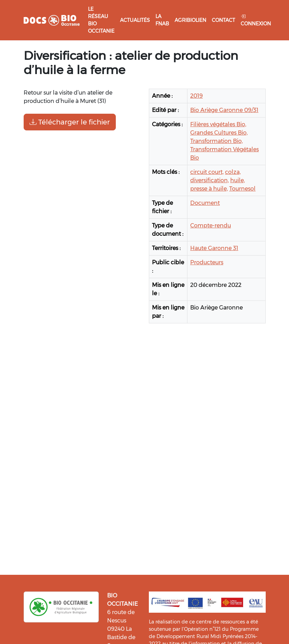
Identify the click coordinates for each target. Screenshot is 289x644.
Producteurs (207, 262)
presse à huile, (209, 189)
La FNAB (162, 20)
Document (205, 203)
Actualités (135, 20)
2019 (196, 96)
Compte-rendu (211, 226)
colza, (233, 172)
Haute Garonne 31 (214, 248)
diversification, (210, 180)
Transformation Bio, (216, 141)
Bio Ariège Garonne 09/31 (224, 110)
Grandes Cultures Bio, (219, 133)
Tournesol (242, 189)
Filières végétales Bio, (218, 124)
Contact (223, 20)
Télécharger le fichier (70, 122)
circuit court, (207, 172)
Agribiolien (190, 20)
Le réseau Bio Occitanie (101, 20)
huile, (238, 180)
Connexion (256, 20)
